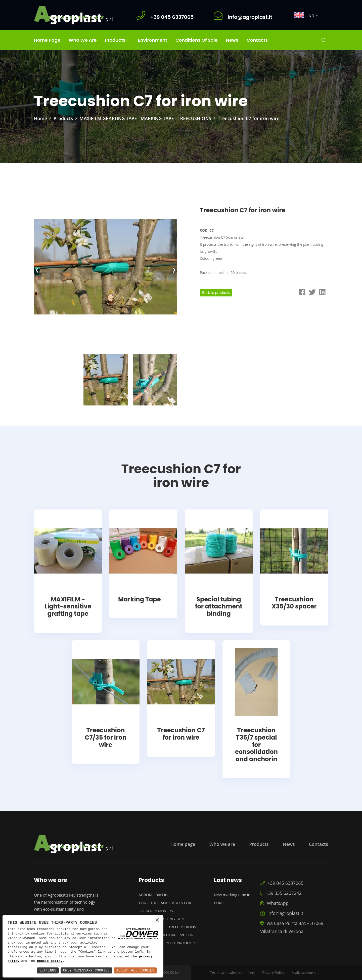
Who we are (83, 40)
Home (40, 118)
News (232, 40)
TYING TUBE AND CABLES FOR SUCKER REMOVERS (165, 907)
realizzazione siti (305, 973)
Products (63, 118)
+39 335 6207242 (281, 893)
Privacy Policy (273, 973)
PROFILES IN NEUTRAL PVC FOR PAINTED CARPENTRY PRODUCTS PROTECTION (167, 943)
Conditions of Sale (197, 40)
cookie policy (50, 961)
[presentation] (37, 269)
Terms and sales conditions (232, 973)
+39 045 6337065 (282, 883)
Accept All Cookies (135, 970)
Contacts (257, 40)
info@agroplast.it (282, 913)
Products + (117, 40)
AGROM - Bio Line (154, 895)
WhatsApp (274, 903)
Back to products (216, 293)
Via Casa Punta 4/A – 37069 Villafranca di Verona (292, 927)
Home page (47, 40)
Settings (48, 970)
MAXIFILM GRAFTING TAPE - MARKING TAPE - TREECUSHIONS (145, 118)
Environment (152, 40)
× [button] (157, 921)
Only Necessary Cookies (86, 970)
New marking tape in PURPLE (232, 899)
